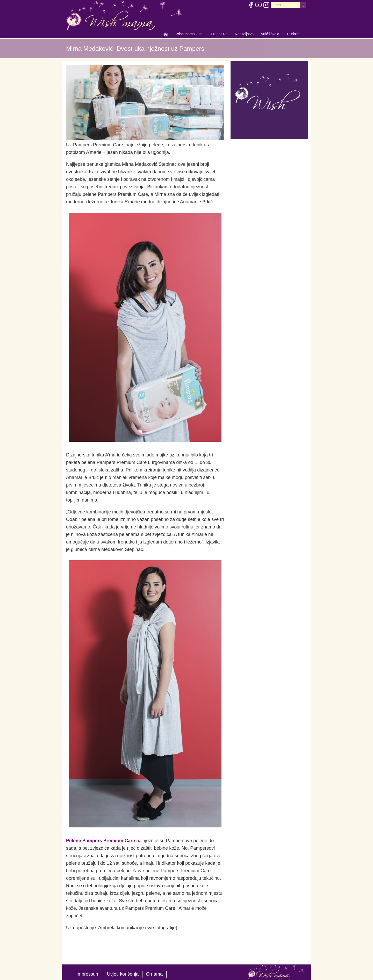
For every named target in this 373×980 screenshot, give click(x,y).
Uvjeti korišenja (123, 974)
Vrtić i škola (270, 34)
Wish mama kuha (190, 34)
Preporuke (219, 34)
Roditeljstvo (244, 34)
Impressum (88, 974)
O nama (154, 974)
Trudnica (293, 34)
